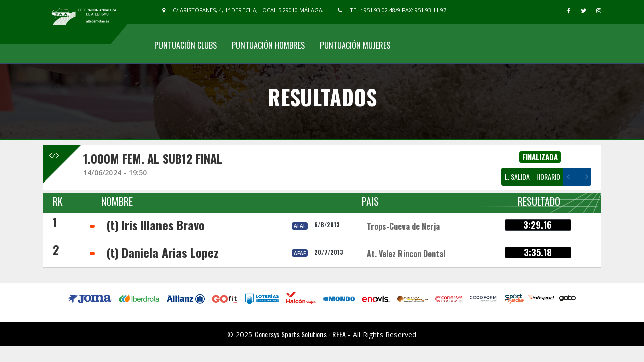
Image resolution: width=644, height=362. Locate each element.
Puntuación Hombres (268, 45)
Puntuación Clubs (186, 45)
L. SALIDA (517, 177)
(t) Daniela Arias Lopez (163, 252)
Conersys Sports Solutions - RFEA (300, 334)
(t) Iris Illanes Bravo (155, 225)
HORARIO (548, 177)
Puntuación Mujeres (355, 45)
